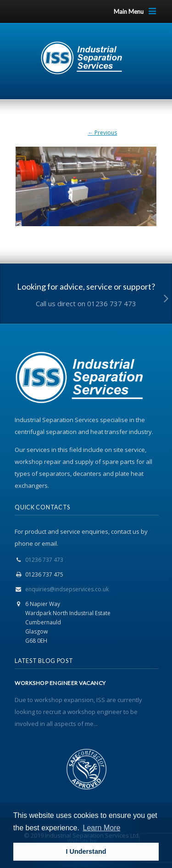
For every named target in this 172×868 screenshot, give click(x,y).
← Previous (102, 133)
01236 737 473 (44, 560)
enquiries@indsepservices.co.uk (67, 589)
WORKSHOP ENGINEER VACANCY (60, 683)
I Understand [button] (86, 851)
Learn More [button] (102, 828)
